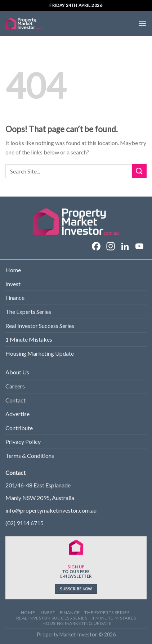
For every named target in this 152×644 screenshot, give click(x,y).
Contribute (19, 428)
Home (13, 270)
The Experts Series (28, 312)
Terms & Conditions (30, 456)
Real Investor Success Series (40, 326)
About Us (17, 372)
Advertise (17, 414)
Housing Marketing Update (40, 353)
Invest (13, 284)
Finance (15, 298)
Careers (15, 386)
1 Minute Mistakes (29, 339)
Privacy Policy (23, 442)
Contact (15, 400)
